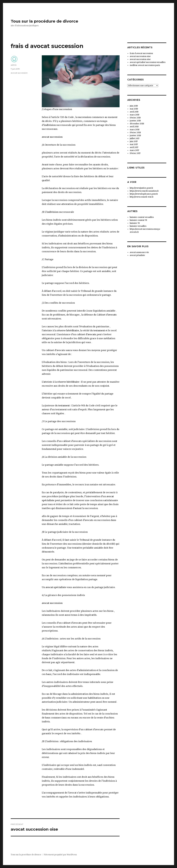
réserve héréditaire (68, 330)
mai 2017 (134, 144)
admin (14, 65)
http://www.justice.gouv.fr (141, 188)
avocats (112, 315)
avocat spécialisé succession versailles (148, 62)
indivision (50, 125)
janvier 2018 (135, 136)
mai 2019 (134, 109)
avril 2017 (134, 147)
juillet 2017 (135, 138)
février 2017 (135, 153)
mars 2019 (134, 115)
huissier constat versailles (142, 217)
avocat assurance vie (139, 252)
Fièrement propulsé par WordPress (60, 855)
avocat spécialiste (56, 587)
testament (99, 330)
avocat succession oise (140, 56)
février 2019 (135, 118)
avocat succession (52, 137)
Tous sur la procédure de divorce (44, 21)
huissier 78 (135, 223)
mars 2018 (135, 130)
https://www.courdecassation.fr (144, 191)
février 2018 (135, 133)
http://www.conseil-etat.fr (142, 197)
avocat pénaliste (137, 255)
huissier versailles (138, 226)
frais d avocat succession (141, 53)
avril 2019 (134, 112)
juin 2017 (134, 141)
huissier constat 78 (138, 220)
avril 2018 (134, 127)
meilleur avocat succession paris (145, 65)
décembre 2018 (137, 124)
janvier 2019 (135, 121)
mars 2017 (134, 150)
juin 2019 (134, 106)
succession (66, 109)
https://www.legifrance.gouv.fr (144, 194)
